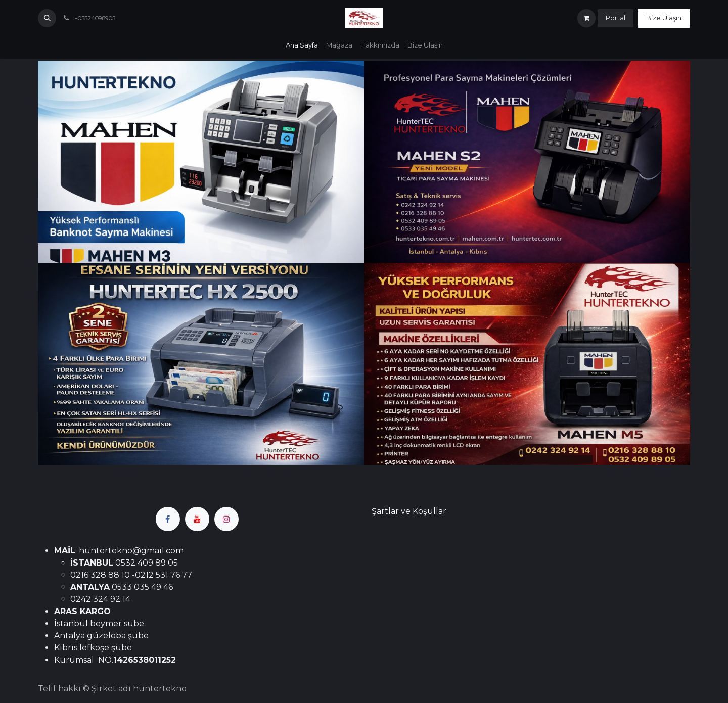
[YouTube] (197, 519)
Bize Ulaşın (664, 18)
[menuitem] (302, 45)
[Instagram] (226, 519)
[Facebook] (168, 519)
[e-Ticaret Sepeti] (586, 18)
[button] (47, 18)
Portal (616, 18)
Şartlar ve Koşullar (409, 511)
